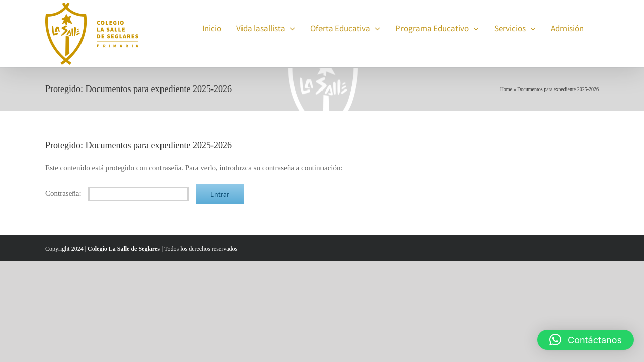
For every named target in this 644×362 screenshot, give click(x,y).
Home (506, 89)
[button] (586, 340)
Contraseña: (117, 193)
